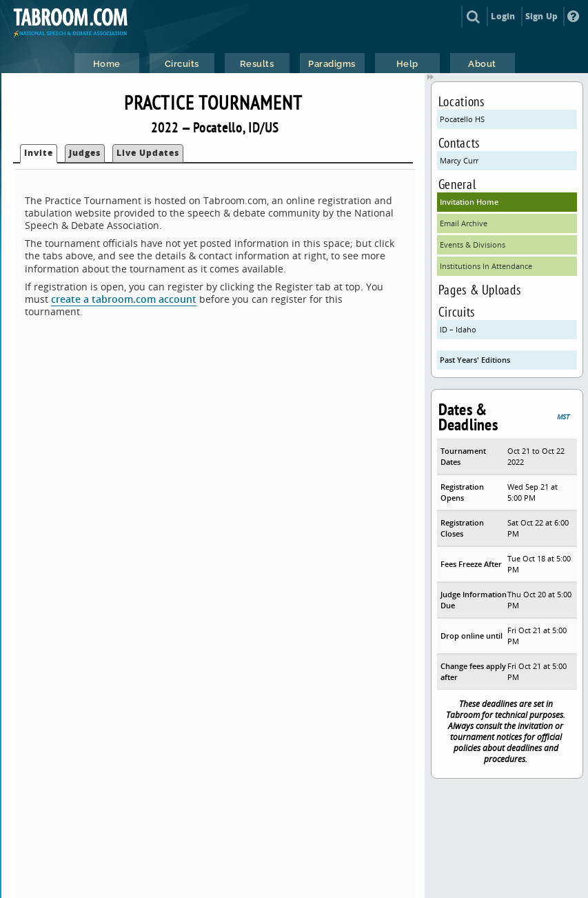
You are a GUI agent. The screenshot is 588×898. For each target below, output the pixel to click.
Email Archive (464, 223)
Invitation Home (469, 202)
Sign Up (541, 16)
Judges (85, 153)
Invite (39, 153)
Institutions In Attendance (486, 266)
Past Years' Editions (475, 360)
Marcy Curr (459, 160)
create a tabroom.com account (124, 299)
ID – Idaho (458, 329)
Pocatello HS (462, 119)
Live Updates (148, 153)
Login (503, 16)
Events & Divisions (473, 245)
